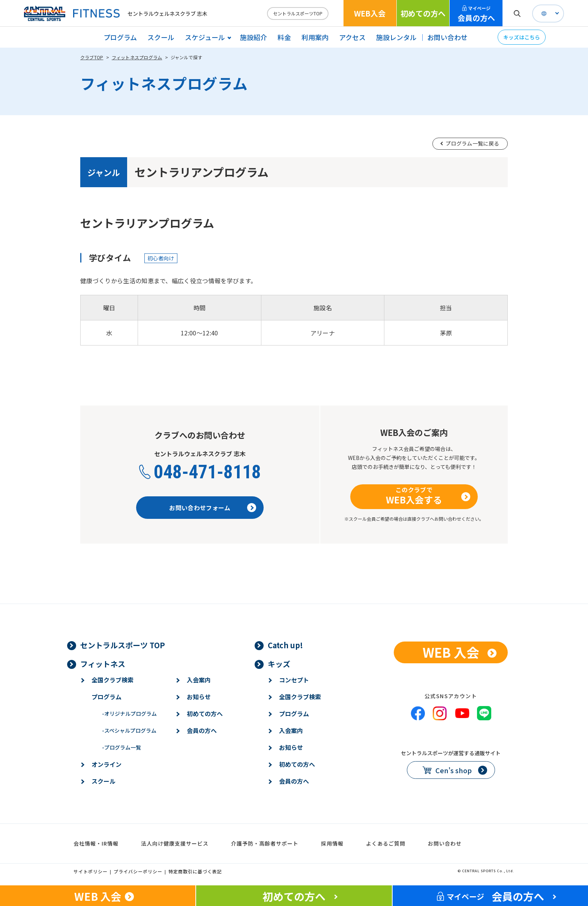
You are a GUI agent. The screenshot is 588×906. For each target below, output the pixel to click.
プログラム (120, 37)
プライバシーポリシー (138, 871)
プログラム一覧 (121, 747)
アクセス (352, 37)
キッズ (279, 664)
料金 (284, 37)
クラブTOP (92, 57)
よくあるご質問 (386, 843)
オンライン (106, 764)
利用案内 (315, 37)
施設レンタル (396, 37)
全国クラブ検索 (112, 680)
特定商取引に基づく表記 (195, 871)
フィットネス (103, 664)
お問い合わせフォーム (200, 508)
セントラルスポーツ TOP (123, 645)
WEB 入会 (451, 652)
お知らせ (199, 697)
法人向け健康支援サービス (175, 843)
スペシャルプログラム (129, 730)
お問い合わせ (447, 37)
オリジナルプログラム (129, 714)
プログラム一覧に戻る (472, 143)
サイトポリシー (91, 871)
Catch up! (285, 645)
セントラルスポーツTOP (298, 13)
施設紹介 (253, 37)
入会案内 (199, 680)
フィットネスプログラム (137, 57)
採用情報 (332, 843)
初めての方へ (423, 13)
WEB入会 (370, 13)
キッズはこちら (522, 37)
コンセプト (294, 680)
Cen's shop (454, 770)
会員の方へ (476, 14)
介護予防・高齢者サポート (265, 843)
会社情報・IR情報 (96, 843)
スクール (161, 37)
